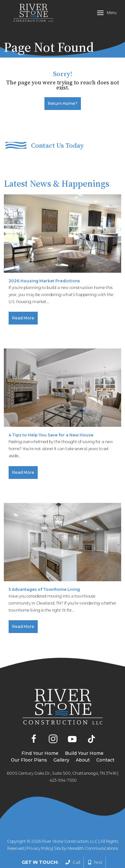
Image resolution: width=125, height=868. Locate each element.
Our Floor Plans (29, 760)
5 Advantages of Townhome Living (44, 589)
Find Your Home (40, 753)
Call (73, 862)
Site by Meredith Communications (86, 848)
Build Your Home (84, 753)
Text (95, 862)
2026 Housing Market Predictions (44, 281)
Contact (105, 760)
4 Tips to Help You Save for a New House (51, 435)
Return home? (63, 103)
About (83, 760)
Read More (23, 318)
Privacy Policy (39, 848)
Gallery (61, 760)
